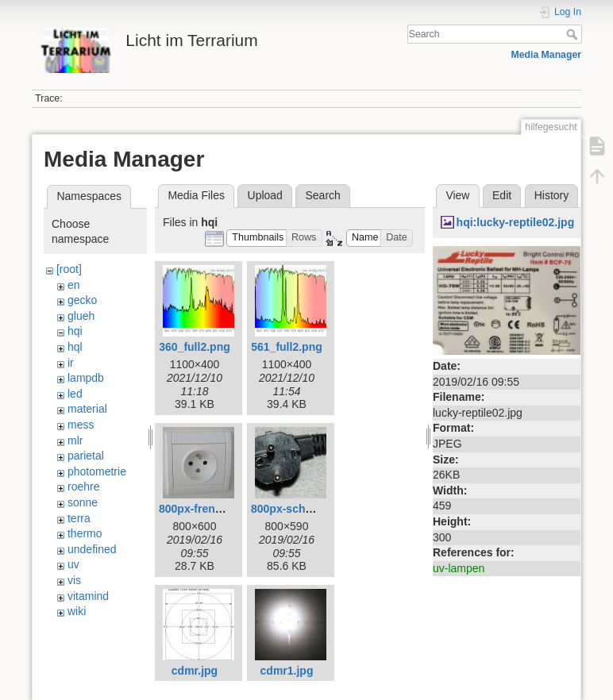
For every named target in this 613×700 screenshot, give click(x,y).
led (75, 394)
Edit (502, 195)
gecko (82, 300)
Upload (265, 195)
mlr (75, 440)
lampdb (86, 378)
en (74, 285)
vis (74, 580)
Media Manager (547, 55)
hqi (75, 331)
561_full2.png (286, 347)
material (87, 409)
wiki (77, 611)
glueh (81, 316)
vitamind (88, 596)
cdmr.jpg (195, 671)
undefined (92, 549)
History (552, 195)
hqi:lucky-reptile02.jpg (516, 222)
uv (73, 564)
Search (574, 34)
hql (75, 347)
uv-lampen (459, 568)
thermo (85, 533)
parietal (86, 456)
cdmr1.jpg (287, 671)
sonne (83, 502)
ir (71, 363)
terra (79, 518)
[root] (69, 269)
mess (81, 425)
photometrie (97, 471)
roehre (83, 487)
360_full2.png (194, 347)
